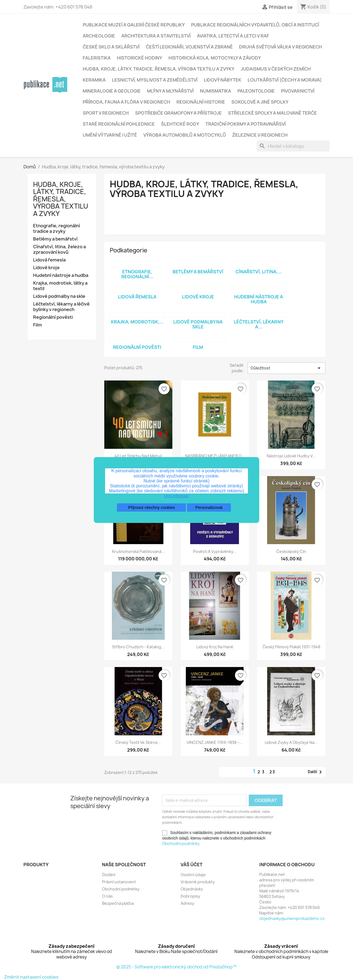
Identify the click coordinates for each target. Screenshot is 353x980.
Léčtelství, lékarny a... (259, 324)
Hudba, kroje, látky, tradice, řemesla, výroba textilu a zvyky (159, 69)
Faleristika (97, 58)
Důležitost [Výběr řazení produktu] (287, 368)
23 (272, 772)
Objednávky (192, 889)
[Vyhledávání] (293, 146)
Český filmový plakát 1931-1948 (291, 647)
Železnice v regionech (260, 135)
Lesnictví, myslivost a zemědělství (155, 80)
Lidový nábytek (223, 80)
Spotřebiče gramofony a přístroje (178, 113)
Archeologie (99, 36)
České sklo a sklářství (111, 47)
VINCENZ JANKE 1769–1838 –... (215, 742)
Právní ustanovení (119, 882)
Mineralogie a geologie (112, 91)
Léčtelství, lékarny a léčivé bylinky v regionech (61, 307)
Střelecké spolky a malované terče (272, 113)
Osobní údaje (193, 875)
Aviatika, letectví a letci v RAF (233, 36)
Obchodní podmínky (181, 843)
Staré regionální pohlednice (119, 124)
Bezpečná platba (118, 903)
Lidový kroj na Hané (215, 647)
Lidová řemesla (49, 260)
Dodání (109, 875)
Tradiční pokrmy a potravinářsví (246, 124)
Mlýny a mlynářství (170, 91)
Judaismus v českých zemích (276, 69)
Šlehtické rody (180, 124)
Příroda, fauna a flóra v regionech (126, 102)
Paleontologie (256, 91)
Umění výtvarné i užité (110, 135)
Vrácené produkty (198, 882)
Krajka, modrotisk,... (137, 322)
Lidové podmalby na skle (59, 296)
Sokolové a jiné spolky (260, 102)
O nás (107, 896)
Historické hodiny (140, 58)
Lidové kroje (46, 268)
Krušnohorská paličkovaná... (138, 551)
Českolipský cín (291, 551)
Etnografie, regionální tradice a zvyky (57, 229)
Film (38, 325)
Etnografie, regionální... (137, 274)
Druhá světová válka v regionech (281, 47)
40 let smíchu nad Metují (138, 456)
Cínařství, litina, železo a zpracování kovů (59, 249)
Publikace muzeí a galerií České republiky (134, 25)
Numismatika (216, 91)
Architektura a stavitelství (156, 36)
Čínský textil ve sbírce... (138, 742)
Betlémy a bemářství (55, 239)
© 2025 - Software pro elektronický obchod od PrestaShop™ (176, 967)
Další (316, 772)
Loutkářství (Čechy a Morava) (285, 80)
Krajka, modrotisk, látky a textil (60, 286)
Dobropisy (190, 896)
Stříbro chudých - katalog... (138, 647)
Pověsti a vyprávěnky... (215, 551)
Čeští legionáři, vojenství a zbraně (189, 47)
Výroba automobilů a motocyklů (185, 135)
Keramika (94, 80)
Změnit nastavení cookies (31, 977)
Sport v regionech (106, 113)
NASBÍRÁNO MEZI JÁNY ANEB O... (215, 456)
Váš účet (192, 865)
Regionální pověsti (53, 317)
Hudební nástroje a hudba (61, 275)
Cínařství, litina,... (259, 272)
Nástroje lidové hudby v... (291, 456)
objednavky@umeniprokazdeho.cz (292, 918)
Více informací (176, 496)
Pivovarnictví (298, 91)
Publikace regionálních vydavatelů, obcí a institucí (255, 25)
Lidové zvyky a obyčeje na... (291, 742)
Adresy (187, 903)
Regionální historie (201, 102)
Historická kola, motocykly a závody (215, 58)
